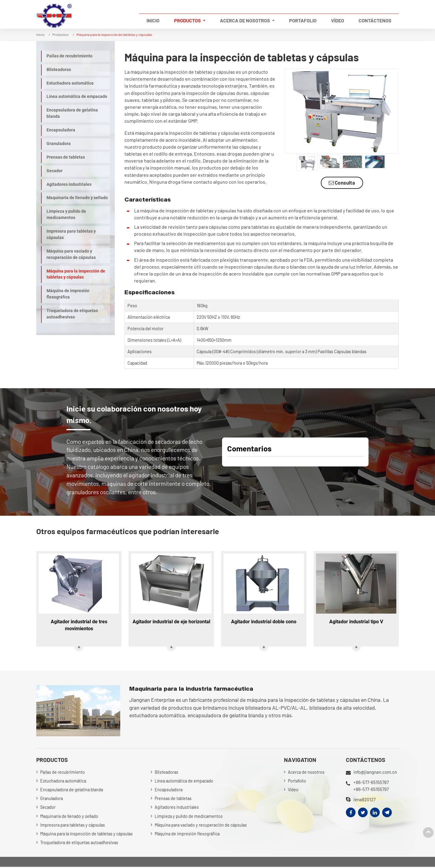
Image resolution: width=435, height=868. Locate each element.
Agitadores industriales (69, 184)
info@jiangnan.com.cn (375, 772)
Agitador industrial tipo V (356, 622)
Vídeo (338, 20)
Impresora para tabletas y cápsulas (71, 234)
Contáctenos (375, 20)
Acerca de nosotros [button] (245, 20)
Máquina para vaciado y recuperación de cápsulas (71, 254)
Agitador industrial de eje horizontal (171, 622)
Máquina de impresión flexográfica (68, 294)
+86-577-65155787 (371, 782)
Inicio (153, 20)
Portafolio (303, 20)
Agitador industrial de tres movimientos (79, 625)
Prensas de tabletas (66, 157)
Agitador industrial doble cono (264, 622)
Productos (60, 34)
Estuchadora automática (70, 83)
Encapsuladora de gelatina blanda (72, 113)
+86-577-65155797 (371, 789)
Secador (55, 171)
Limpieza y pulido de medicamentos (66, 215)
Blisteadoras (59, 70)
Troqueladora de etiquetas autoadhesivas (72, 314)
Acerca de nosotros (306, 772)
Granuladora (59, 144)
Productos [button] (188, 20)
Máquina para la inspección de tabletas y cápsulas (76, 274)
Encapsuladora (61, 130)
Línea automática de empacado (77, 97)
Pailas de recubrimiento (69, 56)
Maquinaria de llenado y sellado (77, 198)
